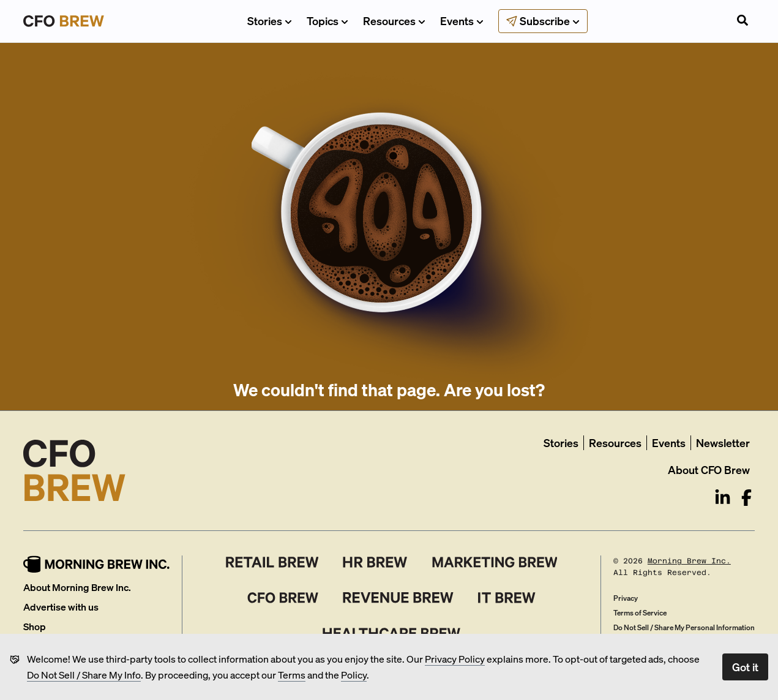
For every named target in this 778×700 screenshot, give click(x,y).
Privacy (626, 598)
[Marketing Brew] (495, 562)
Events (462, 21)
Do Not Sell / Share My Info (84, 675)
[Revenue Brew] (398, 598)
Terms (292, 675)
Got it (745, 667)
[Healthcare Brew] (391, 633)
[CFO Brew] (283, 598)
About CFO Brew (709, 469)
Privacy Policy (455, 659)
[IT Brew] (507, 598)
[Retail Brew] (272, 562)
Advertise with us (61, 607)
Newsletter (723, 442)
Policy (354, 675)
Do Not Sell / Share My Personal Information (684, 627)
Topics (327, 21)
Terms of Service (640, 613)
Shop (35, 626)
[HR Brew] (375, 562)
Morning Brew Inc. (689, 561)
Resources (394, 21)
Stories (270, 21)
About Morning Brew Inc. (77, 587)
